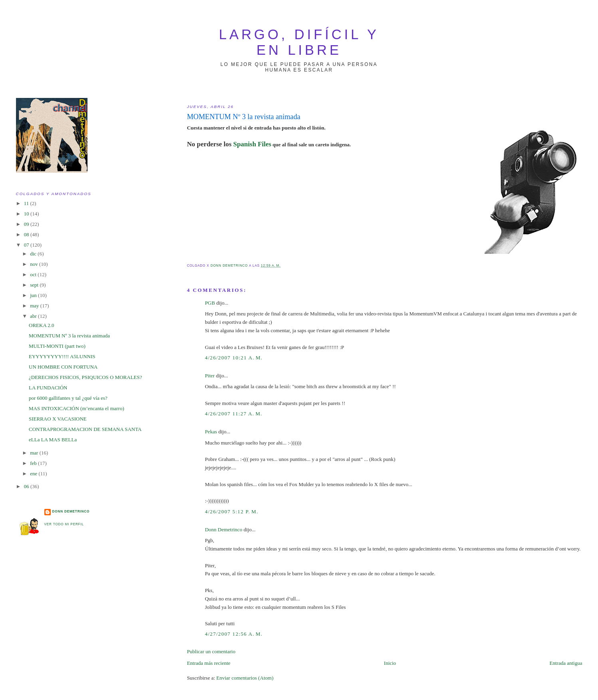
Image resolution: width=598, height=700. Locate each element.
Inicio (390, 663)
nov (35, 264)
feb (34, 463)
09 (27, 224)
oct (34, 274)
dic (34, 254)
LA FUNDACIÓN (48, 388)
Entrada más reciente (209, 663)
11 (27, 203)
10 (27, 214)
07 (27, 245)
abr (34, 316)
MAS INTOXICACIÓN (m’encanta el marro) (76, 408)
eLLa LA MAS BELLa (53, 440)
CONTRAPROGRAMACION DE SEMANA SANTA (85, 429)
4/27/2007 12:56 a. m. (234, 634)
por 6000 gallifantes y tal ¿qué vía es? (68, 398)
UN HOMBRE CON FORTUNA (63, 367)
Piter (210, 376)
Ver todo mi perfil (64, 524)
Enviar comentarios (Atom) (245, 678)
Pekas (211, 432)
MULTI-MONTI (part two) (57, 346)
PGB (210, 303)
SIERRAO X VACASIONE (58, 419)
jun (34, 295)
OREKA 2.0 (42, 325)
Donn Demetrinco (224, 529)
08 (27, 234)
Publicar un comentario (211, 651)
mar (35, 453)
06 (27, 486)
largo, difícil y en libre (299, 42)
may (35, 306)
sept (35, 285)
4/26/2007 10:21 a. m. (234, 358)
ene (34, 474)
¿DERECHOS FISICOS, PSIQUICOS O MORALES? (85, 377)
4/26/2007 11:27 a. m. (234, 414)
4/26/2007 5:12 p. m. (232, 512)
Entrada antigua (566, 663)
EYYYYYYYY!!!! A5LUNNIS (62, 356)
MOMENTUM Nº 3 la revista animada (69, 336)
